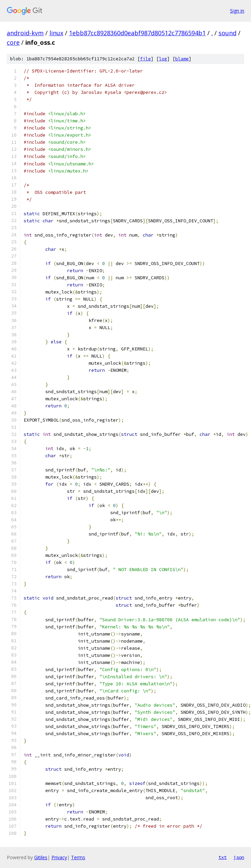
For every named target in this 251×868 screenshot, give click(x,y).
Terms (78, 857)
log (163, 59)
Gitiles (41, 857)
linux (56, 33)
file (145, 59)
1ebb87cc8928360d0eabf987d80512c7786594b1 (137, 33)
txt (223, 857)
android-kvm (25, 33)
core (13, 42)
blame (182, 59)
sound (227, 33)
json (239, 857)
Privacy (59, 857)
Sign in (237, 11)
